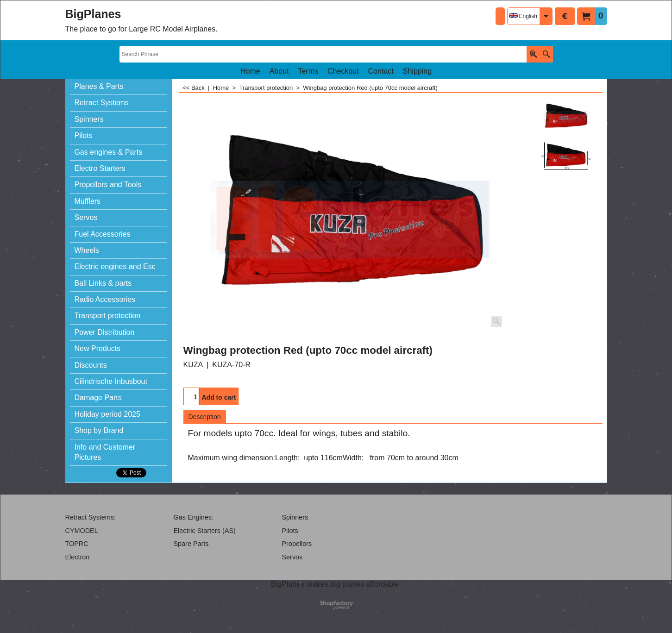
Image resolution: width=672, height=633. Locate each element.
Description (205, 417)
